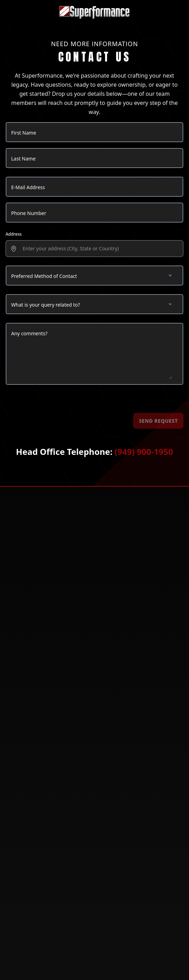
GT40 (13, 630)
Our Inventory (25, 736)
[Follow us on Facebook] (78, 838)
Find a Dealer (23, 787)
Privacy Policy (24, 754)
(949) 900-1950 (144, 452)
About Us (19, 718)
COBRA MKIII (21, 639)
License (16, 727)
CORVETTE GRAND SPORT (33, 667)
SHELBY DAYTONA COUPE (33, 657)
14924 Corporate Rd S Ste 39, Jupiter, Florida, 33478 (76, 598)
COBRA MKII (20, 648)
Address (14, 234)
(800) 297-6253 (30, 572)
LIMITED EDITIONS (26, 685)
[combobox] (94, 276)
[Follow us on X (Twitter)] (94, 838)
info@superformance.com (47, 585)
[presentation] (99, 249)
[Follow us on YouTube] (111, 838)
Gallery (17, 745)
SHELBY (16, 676)
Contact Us (21, 805)
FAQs (13, 796)
